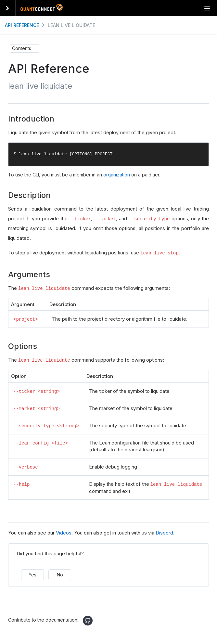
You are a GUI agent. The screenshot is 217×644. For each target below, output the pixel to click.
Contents (22, 48)
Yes (32, 574)
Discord (164, 532)
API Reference (22, 25)
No (60, 574)
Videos (64, 532)
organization (117, 175)
